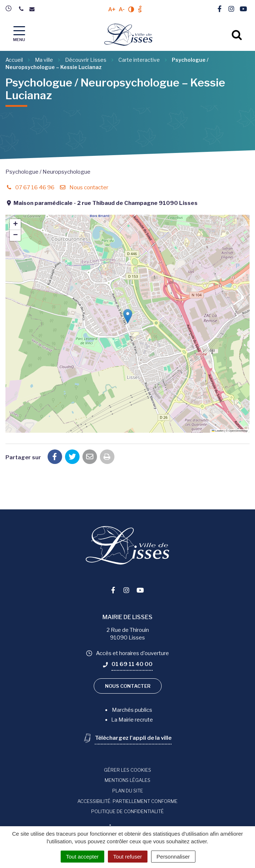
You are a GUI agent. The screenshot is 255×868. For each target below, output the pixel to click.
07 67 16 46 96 (30, 187)
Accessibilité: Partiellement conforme (127, 801)
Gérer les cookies (127, 770)
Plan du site (128, 791)
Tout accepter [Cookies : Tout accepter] (82, 857)
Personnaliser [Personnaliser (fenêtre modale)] (173, 857)
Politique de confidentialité (127, 811)
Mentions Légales (127, 780)
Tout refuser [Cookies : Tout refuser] (128, 857)
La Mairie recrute (132, 720)
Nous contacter (84, 187)
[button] (128, 316)
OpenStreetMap (238, 431)
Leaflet (218, 431)
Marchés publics (132, 710)
